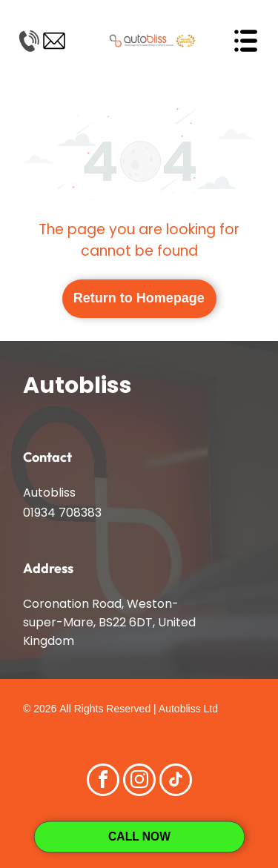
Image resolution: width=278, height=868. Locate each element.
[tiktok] (176, 782)
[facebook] (103, 782)
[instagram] (139, 782)
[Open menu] (245, 41)
